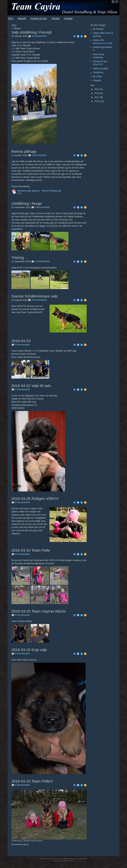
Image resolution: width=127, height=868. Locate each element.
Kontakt (68, 18)
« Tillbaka (16, 28)
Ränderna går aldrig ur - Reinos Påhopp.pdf (39, 191)
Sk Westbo (98, 29)
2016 (97, 101)
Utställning (98, 72)
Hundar (56, 18)
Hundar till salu (39, 18)
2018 (97, 93)
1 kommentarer (21, 389)
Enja (33, 515)
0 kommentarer (37, 36)
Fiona (43, 515)
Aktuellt (22, 18)
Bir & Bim (98, 77)
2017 (97, 97)
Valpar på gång (100, 68)
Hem (11, 18)
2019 (97, 89)
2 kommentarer (21, 785)
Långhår (97, 80)
